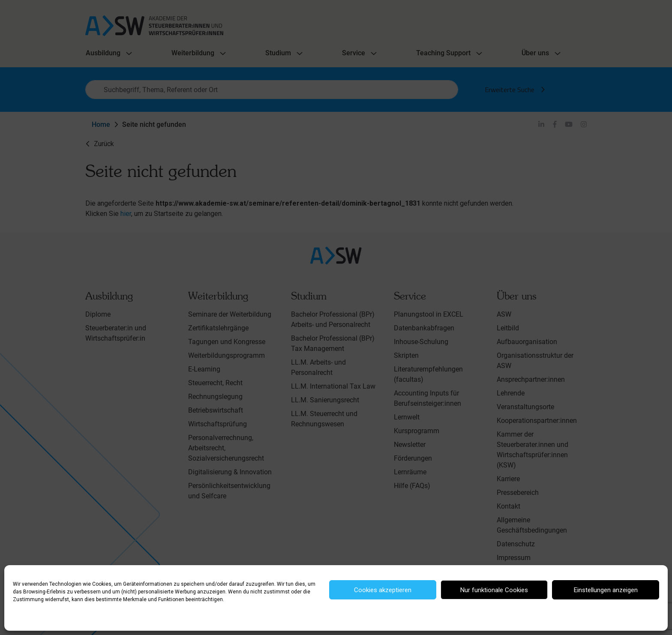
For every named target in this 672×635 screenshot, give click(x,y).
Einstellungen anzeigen (606, 590)
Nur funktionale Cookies (494, 590)
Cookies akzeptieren (383, 590)
